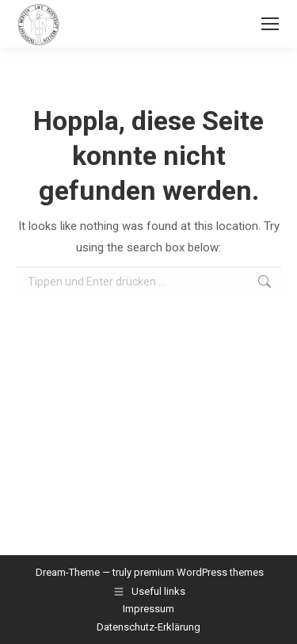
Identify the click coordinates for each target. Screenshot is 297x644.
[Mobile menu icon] (270, 24)
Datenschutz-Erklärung (148, 627)
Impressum (148, 609)
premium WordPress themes (199, 572)
